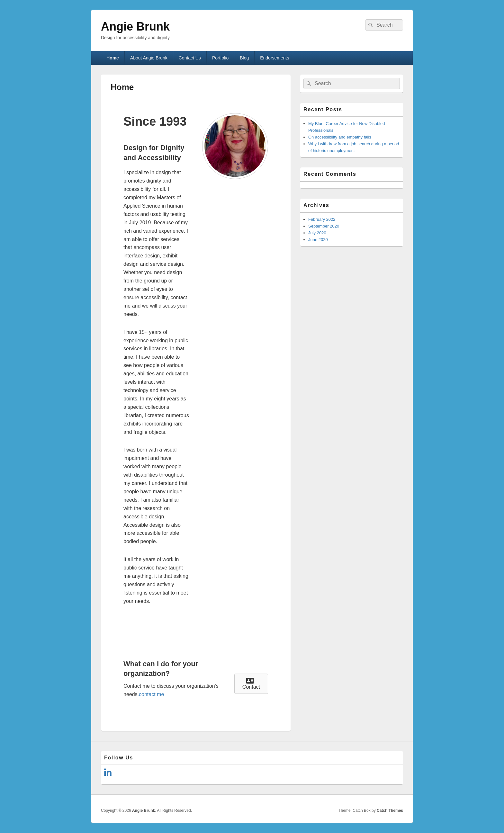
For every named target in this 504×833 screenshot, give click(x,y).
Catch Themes (390, 811)
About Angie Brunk (149, 58)
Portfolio (220, 58)
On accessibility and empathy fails (340, 137)
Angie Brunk (135, 27)
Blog (244, 58)
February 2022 (322, 219)
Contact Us (190, 58)
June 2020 (318, 240)
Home (113, 58)
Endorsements (274, 58)
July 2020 (317, 233)
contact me (151, 694)
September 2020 (324, 226)
